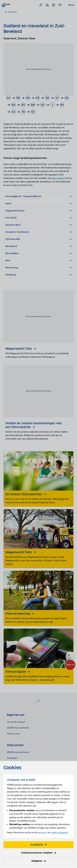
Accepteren (39, 845)
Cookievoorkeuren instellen (39, 853)
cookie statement (59, 833)
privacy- (42, 833)
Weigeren (39, 861)
